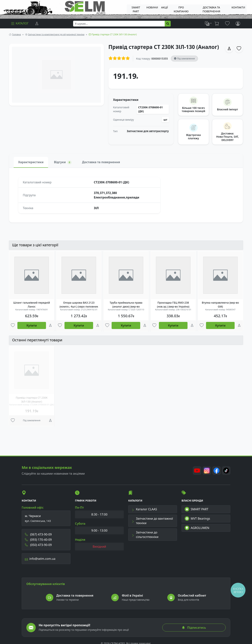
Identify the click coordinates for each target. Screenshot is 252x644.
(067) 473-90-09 (38, 534)
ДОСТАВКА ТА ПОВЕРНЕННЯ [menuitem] (211, 9)
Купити (32, 325)
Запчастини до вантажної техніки (152, 521)
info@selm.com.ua (40, 559)
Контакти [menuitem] (238, 7)
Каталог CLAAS (144, 509)
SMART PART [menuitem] (136, 9)
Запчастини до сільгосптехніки (145, 535)
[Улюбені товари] (13, 326)
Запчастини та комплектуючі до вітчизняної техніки (56, 34)
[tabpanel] (126, 195)
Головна (16, 34)
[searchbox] (119, 24)
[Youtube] (197, 471)
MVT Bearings (197, 519)
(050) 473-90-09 (38, 545)
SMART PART (196, 509)
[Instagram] (207, 471)
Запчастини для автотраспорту (148, 131)
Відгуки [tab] (63, 162)
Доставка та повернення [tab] (101, 162)
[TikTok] (226, 471)
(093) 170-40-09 (38, 540)
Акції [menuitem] (165, 7)
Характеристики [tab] (31, 162)
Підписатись (194, 628)
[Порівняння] (37, 24)
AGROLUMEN (197, 528)
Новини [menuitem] (152, 7)
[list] (208, 24)
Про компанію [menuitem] (181, 9)
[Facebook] (216, 471)
